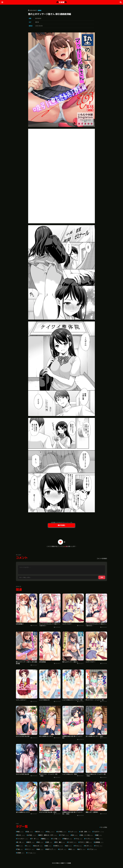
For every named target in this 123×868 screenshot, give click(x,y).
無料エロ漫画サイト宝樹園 (64, 863)
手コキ (88, 846)
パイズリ (89, 839)
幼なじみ (38, 846)
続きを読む (61, 525)
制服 (99, 835)
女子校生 (62, 832)
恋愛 (49, 842)
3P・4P (35, 839)
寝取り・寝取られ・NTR (48, 835)
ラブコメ (93, 849)
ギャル (78, 846)
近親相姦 (99, 842)
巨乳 (30, 832)
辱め (40, 842)
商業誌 (40, 10)
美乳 (100, 839)
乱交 (69, 846)
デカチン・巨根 (86, 842)
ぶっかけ (72, 842)
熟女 (72, 849)
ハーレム (31, 853)
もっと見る (104, 827)
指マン (82, 849)
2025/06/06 (39, 26)
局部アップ (51, 849)
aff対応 (32, 835)
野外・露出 (60, 842)
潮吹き (31, 842)
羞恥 (48, 846)
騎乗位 (45, 839)
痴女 (20, 846)
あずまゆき (38, 18)
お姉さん (59, 846)
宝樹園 (62, 2)
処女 (75, 835)
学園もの (68, 839)
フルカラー (99, 832)
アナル (79, 839)
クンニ (99, 846)
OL (28, 846)
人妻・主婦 (85, 832)
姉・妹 (21, 842)
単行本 (37, 22)
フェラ (73, 832)
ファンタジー (23, 839)
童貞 (40, 849)
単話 (20, 832)
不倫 (20, 849)
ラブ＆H (64, 835)
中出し (51, 832)
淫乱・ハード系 (87, 835)
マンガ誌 (56, 839)
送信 (102, 577)
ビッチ (63, 849)
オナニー (30, 849)
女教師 (21, 853)
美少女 (21, 835)
